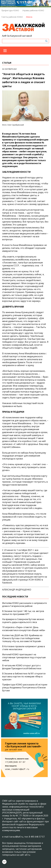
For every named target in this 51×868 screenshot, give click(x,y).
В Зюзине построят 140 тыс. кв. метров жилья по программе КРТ (23, 613)
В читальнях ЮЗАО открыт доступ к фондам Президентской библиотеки (22, 667)
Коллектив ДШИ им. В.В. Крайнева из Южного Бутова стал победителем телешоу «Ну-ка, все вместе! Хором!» (22, 638)
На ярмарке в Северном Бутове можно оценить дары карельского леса (23, 621)
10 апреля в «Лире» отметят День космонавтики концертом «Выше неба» (24, 629)
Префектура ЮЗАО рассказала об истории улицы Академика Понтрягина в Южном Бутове (25, 688)
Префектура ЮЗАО (10, 10)
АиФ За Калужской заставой (17, 36)
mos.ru (29, 17)
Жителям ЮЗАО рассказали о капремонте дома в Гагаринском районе (24, 605)
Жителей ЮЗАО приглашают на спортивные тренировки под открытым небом (24, 657)
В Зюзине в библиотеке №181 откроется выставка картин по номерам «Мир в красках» (24, 676)
